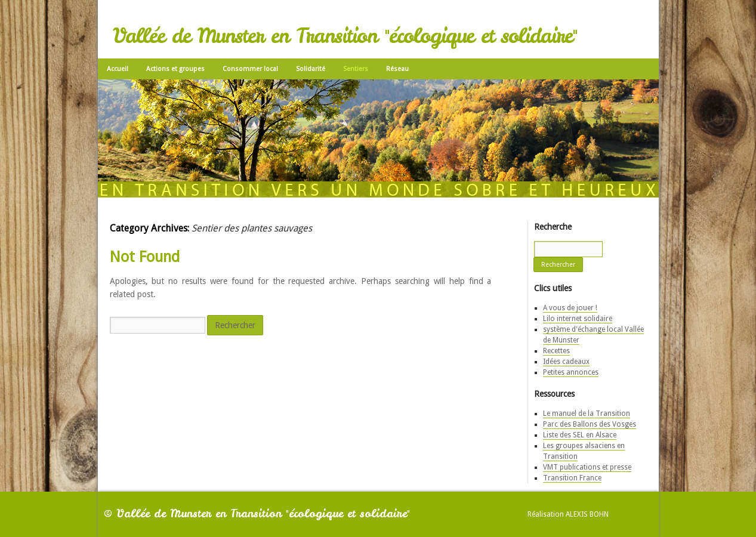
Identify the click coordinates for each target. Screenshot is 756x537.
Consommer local (250, 69)
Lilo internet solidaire (578, 319)
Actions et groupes (175, 69)
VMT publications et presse (587, 467)
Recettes (556, 351)
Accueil (118, 69)
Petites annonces (571, 372)
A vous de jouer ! (570, 308)
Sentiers (356, 69)
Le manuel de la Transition (587, 413)
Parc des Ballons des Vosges (590, 424)
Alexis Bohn (587, 514)
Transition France (572, 478)
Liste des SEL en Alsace (580, 435)
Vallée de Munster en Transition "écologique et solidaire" (345, 36)
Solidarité (311, 69)
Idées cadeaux (566, 362)
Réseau (397, 69)
